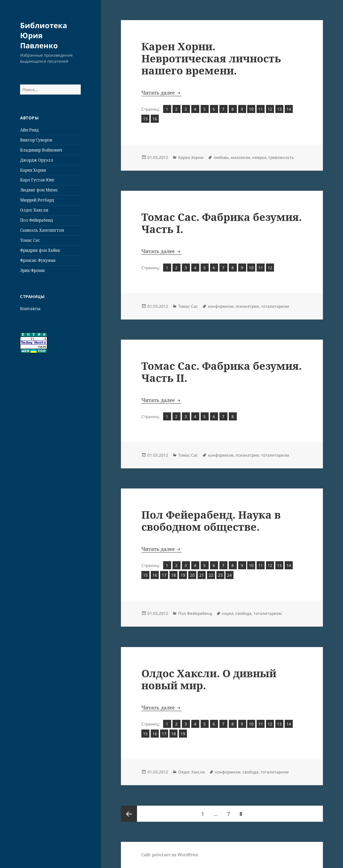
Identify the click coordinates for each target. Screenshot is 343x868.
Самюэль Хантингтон (42, 230)
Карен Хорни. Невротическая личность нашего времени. (211, 58)
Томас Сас (30, 240)
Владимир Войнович (41, 150)
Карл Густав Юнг (37, 180)
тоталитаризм (275, 306)
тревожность (281, 157)
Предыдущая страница (129, 814)
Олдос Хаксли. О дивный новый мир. (209, 679)
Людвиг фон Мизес (39, 190)
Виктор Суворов (36, 140)
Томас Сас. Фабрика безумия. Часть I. (222, 223)
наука (228, 613)
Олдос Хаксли (34, 210)
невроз (259, 157)
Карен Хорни (33, 170)
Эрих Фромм (32, 270)
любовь (221, 157)
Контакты (30, 309)
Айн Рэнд (29, 130)
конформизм (221, 306)
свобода (244, 613)
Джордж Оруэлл (37, 160)
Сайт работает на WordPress (170, 855)
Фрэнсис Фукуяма (38, 260)
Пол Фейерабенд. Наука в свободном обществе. (211, 521)
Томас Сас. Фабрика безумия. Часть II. (222, 372)
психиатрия (247, 306)
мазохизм (241, 157)
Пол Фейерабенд (37, 220)
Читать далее (161, 93)
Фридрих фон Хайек (40, 250)
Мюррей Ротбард (37, 200)
